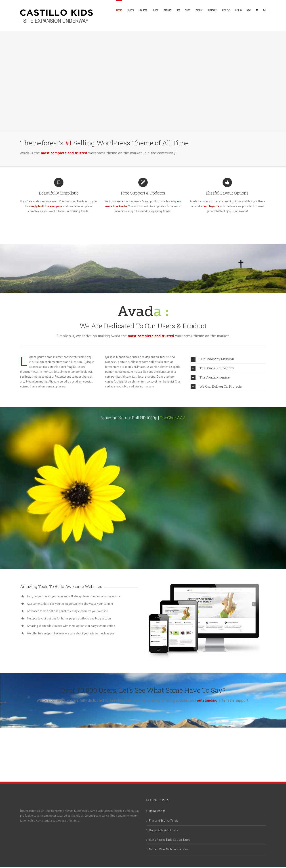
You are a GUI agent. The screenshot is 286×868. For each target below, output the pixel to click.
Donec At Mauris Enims (163, 830)
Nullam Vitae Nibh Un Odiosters (169, 849)
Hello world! (157, 811)
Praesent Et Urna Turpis (164, 821)
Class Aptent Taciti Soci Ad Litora (170, 840)
